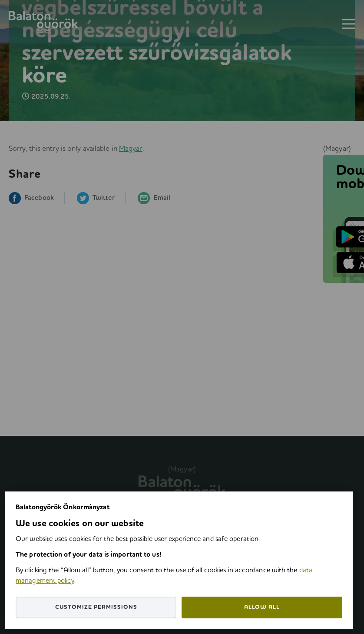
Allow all (262, 607)
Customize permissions (96, 607)
